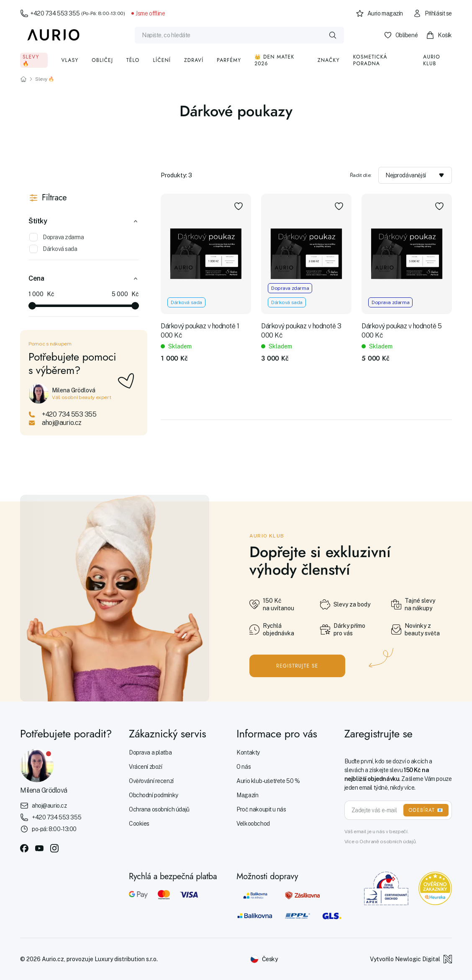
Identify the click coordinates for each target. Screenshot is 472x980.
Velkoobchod (253, 824)
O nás (244, 767)
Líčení (162, 60)
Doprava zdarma (56, 237)
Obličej (102, 60)
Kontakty (248, 752)
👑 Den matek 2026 (274, 60)
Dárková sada (53, 249)
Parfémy (229, 60)
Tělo (133, 60)
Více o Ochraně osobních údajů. (381, 842)
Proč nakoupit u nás (261, 809)
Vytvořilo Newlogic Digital (411, 959)
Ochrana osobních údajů (159, 809)
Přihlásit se (432, 13)
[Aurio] (54, 35)
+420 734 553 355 (72, 13)
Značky (329, 60)
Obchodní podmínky (154, 795)
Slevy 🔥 (31, 60)
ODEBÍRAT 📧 (426, 810)
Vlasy (70, 60)
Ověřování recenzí (151, 781)
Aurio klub (432, 60)
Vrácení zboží (146, 767)
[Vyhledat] (333, 35)
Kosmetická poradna (370, 60)
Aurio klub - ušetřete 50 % (268, 781)
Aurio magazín (380, 13)
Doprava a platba (150, 752)
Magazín (247, 795)
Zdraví (194, 60)
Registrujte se (297, 666)
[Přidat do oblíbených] (239, 206)
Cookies (139, 824)
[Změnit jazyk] (264, 959)
